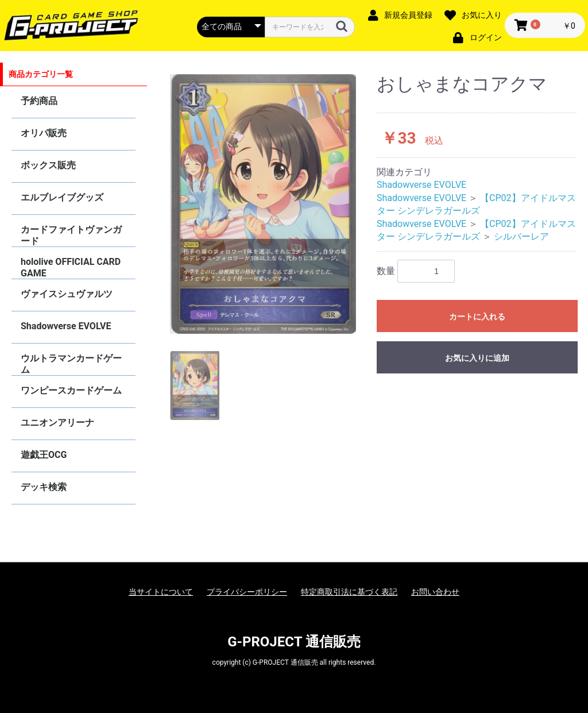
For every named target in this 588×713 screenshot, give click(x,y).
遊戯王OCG (44, 455)
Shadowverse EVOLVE (66, 326)
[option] (263, 204)
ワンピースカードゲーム (71, 390)
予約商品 (39, 101)
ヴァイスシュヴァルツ (67, 294)
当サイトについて (161, 592)
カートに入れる (477, 317)
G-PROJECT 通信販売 (294, 642)
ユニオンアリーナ (57, 423)
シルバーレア (521, 236)
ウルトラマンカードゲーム (71, 364)
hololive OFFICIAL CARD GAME (71, 267)
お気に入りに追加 (477, 358)
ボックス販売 (48, 165)
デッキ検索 (44, 487)
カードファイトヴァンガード (71, 235)
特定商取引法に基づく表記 (349, 592)
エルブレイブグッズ (62, 197)
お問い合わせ (435, 592)
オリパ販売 (44, 133)
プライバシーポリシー (247, 592)
